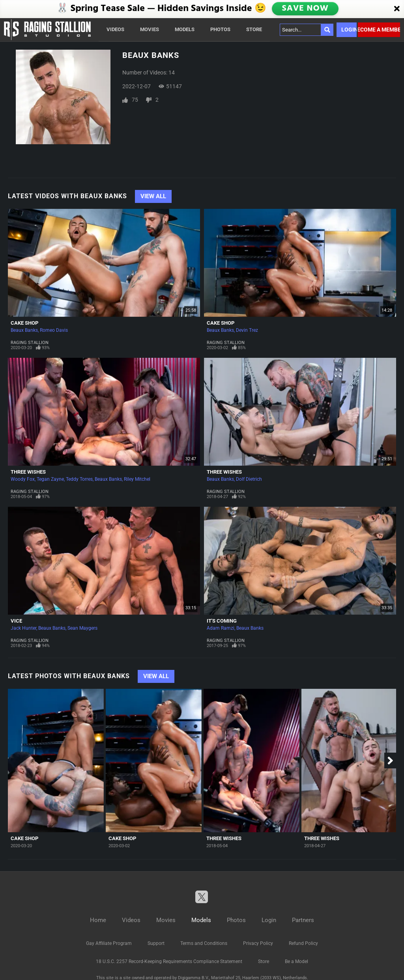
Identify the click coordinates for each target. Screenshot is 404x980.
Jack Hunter (23, 628)
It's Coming (222, 621)
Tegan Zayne (50, 479)
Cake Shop (24, 323)
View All (153, 196)
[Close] (397, 9)
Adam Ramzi (221, 628)
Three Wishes (28, 472)
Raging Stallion (30, 343)
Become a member (379, 30)
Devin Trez (247, 330)
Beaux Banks (24, 330)
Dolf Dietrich (249, 479)
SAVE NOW (305, 9)
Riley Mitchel (137, 479)
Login (349, 30)
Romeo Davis (54, 330)
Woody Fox (23, 479)
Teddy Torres (79, 479)
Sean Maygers (82, 628)
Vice (16, 621)
